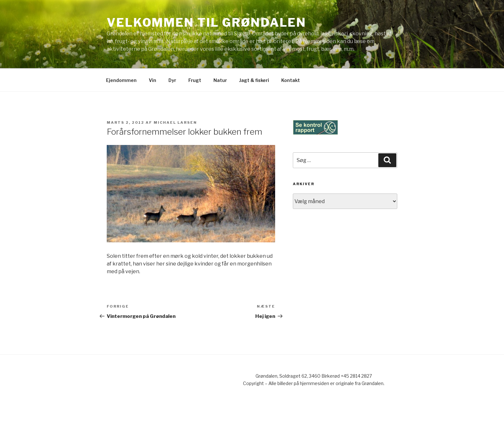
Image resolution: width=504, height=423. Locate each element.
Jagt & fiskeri (254, 80)
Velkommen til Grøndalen (207, 22)
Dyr (172, 80)
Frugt (195, 80)
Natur (220, 80)
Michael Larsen (175, 122)
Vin (153, 80)
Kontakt (291, 80)
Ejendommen (121, 80)
